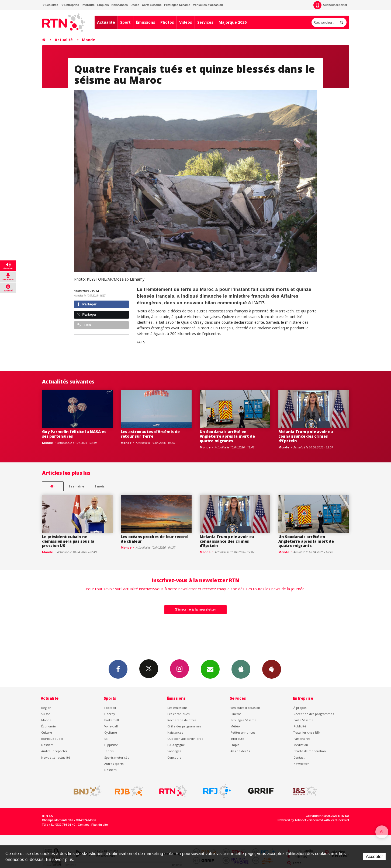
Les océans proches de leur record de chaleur (154, 539)
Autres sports (114, 764)
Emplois (103, 5)
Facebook (118, 669)
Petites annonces (243, 732)
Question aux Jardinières (185, 739)
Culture (47, 732)
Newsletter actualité (56, 757)
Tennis (109, 751)
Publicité (300, 726)
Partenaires (302, 739)
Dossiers (47, 745)
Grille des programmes (184, 726)
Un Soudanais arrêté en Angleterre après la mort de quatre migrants (227, 436)
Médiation (301, 745)
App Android (272, 669)
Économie (49, 726)
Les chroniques (178, 714)
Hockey (110, 714)
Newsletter (301, 764)
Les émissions (177, 708)
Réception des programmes (314, 714)
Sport (125, 22)
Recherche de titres (182, 720)
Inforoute (88, 5)
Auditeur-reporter (330, 5)
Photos (167, 22)
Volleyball (111, 726)
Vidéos (186, 22)
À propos (300, 708)
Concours (174, 757)
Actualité (106, 22)
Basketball (112, 720)
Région (46, 708)
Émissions (146, 22)
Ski (106, 739)
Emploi (235, 745)
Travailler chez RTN (307, 732)
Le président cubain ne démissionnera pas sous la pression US (68, 541)
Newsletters (210, 669)
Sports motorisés (117, 757)
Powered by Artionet (292, 820)
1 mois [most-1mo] (100, 486)
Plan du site (100, 825)
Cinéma (236, 714)
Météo (235, 726)
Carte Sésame (152, 5)
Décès (135, 5)
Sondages (174, 751)
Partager (87, 304)
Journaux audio (52, 739)
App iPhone (241, 669)
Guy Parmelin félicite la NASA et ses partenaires (74, 434)
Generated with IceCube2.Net (329, 820)
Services (205, 22)
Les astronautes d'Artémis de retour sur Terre (150, 434)
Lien (84, 325)
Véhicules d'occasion (208, 5)
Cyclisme (111, 732)
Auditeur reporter (54, 751)
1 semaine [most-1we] (76, 486)
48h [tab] (53, 486)
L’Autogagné (176, 745)
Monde (89, 40)
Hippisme (111, 745)
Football (110, 708)
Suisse (46, 714)
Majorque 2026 (233, 22)
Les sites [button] (50, 5)
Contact (299, 757)
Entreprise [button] (70, 5)
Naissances (120, 5)
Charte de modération (310, 751)
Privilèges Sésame (177, 5)
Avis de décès (240, 751)
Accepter (374, 857)
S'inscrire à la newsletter (196, 609)
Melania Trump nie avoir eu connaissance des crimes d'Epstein (306, 436)
